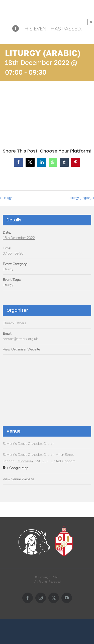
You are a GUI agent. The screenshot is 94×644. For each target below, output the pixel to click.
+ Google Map (17, 468)
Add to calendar (25, 110)
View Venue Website (18, 479)
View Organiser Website (21, 349)
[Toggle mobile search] (91, 18)
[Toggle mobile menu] (91, 13)
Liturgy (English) (81, 198)
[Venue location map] (47, 394)
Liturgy (7, 198)
